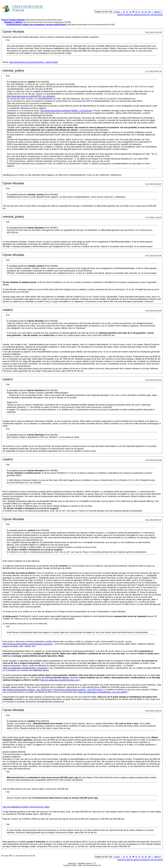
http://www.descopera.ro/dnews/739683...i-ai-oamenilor (66, 111)
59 (143, 12)
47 (127, 12)
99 (146, 12)
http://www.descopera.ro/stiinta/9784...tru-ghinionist (31, 96)
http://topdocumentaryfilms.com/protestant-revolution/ (28, 644)
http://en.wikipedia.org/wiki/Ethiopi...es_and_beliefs (103, 692)
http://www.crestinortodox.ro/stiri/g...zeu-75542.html (27, 690)
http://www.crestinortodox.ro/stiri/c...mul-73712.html (78, 690)
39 (124, 12)
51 (139, 12)
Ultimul (157, 12)
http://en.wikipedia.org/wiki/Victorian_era (60, 680)
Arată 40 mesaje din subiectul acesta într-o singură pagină (140, 15)
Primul (117, 12)
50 (136, 12)
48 (130, 12)
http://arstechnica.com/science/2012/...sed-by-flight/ (34, 62)
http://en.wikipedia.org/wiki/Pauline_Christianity (25, 668)
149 (149, 12)
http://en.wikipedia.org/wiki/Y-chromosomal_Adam (26, 807)
